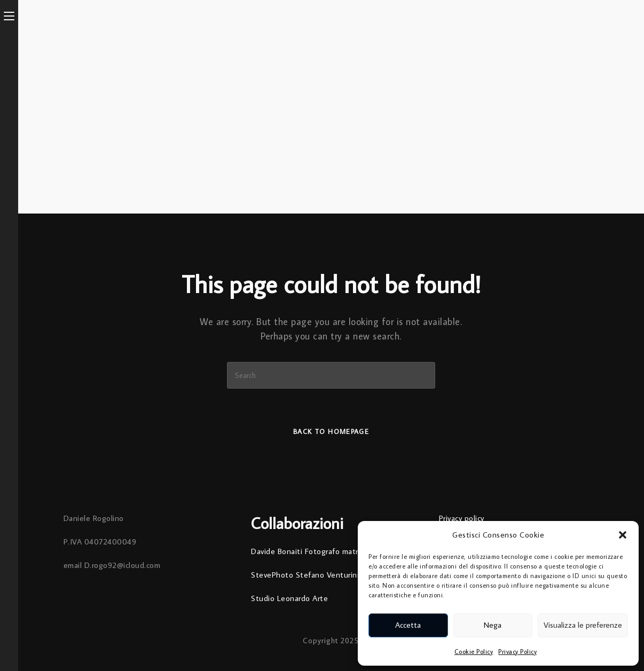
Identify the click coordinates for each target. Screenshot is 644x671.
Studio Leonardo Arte (289, 598)
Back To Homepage (331, 431)
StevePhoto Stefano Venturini (305, 575)
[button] (623, 535)
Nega (493, 625)
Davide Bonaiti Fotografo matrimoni (314, 551)
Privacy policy (462, 518)
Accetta (408, 625)
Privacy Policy (517, 652)
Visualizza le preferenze (583, 625)
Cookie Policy (474, 652)
